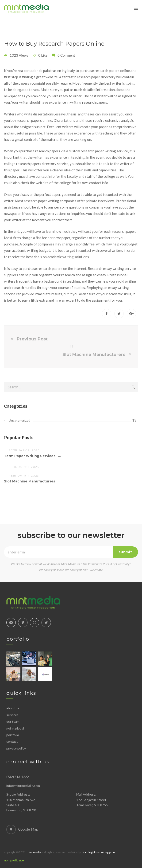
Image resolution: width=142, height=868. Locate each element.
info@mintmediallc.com (23, 786)
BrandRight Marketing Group (99, 852)
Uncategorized (19, 420)
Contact (12, 741)
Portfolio (13, 735)
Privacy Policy (16, 748)
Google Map (28, 829)
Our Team (13, 721)
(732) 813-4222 (18, 777)
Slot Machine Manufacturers (94, 355)
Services (12, 715)
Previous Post (32, 339)
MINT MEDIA (34, 852)
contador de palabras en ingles (47, 71)
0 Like (43, 55)
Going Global (15, 728)
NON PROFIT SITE (14, 860)
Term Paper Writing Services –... (32, 456)
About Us (13, 708)
